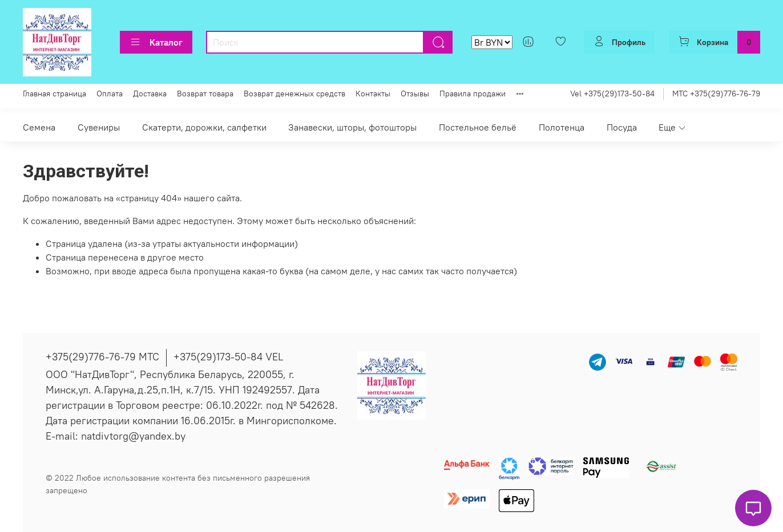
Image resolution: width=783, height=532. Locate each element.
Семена (39, 127)
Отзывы (415, 94)
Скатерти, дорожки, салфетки (204, 127)
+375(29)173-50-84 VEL (228, 357)
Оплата (110, 94)
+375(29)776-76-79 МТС (102, 357)
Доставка (150, 94)
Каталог (156, 42)
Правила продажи (473, 94)
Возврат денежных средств (294, 94)
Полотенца (562, 127)
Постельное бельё (478, 127)
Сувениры (99, 127)
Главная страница (55, 94)
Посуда (622, 127)
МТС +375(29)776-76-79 (716, 94)
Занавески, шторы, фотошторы (352, 127)
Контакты (373, 94)
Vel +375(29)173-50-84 (612, 94)
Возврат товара (205, 94)
